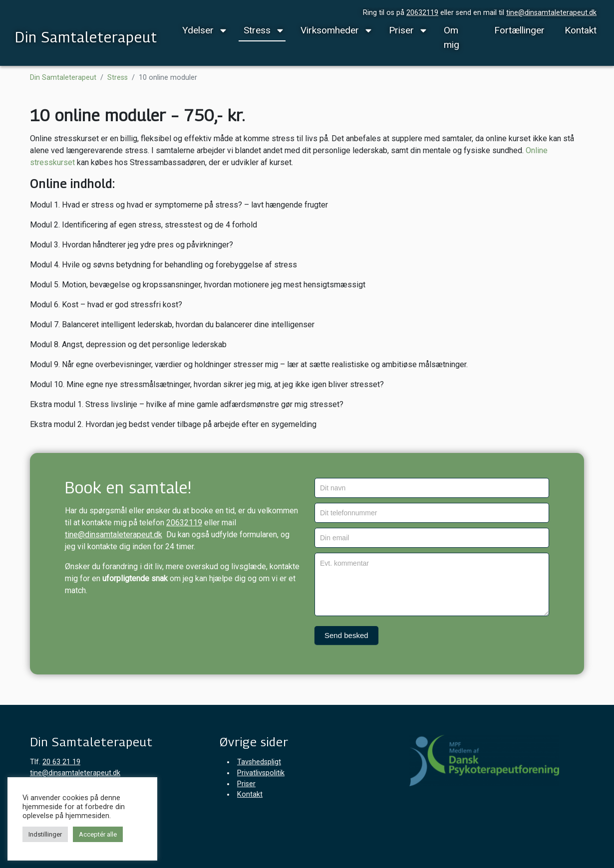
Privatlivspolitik (261, 773)
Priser (401, 30)
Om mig (452, 37)
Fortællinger (519, 30)
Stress (257, 30)
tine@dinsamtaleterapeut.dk (551, 13)
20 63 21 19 (61, 762)
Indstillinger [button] (45, 834)
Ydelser (198, 30)
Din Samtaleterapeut (86, 37)
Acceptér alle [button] (98, 834)
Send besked (346, 635)
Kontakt (581, 30)
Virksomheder (330, 30)
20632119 (422, 13)
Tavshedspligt (259, 762)
